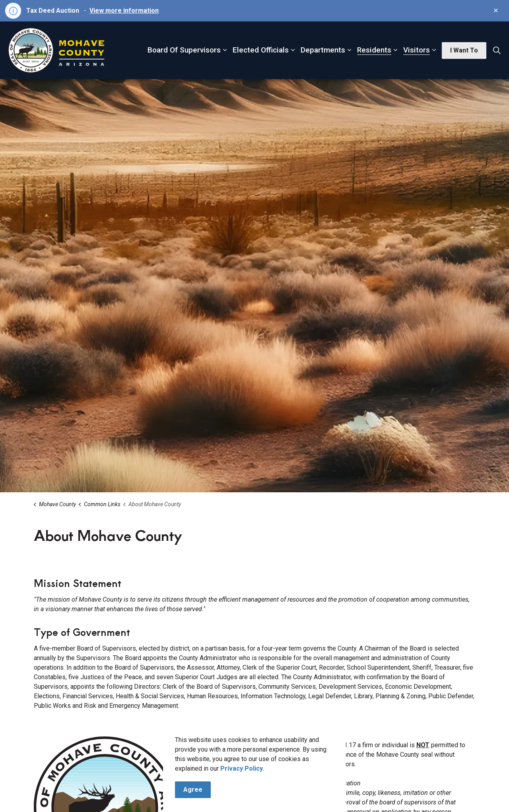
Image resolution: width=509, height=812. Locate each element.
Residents (374, 50)
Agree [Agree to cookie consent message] (193, 801)
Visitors (417, 50)
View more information (124, 11)
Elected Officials (261, 50)
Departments (323, 50)
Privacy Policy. (242, 780)
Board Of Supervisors (184, 50)
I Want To (464, 51)
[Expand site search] (497, 51)
